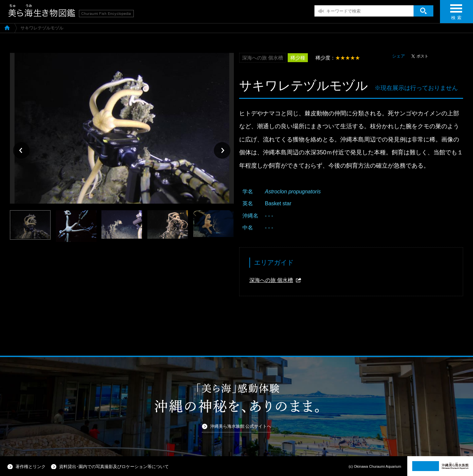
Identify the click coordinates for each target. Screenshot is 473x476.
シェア (399, 56)
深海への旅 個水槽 (271, 280)
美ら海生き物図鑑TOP (7, 27)
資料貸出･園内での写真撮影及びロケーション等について (114, 467)
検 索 (456, 14)
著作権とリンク (31, 467)
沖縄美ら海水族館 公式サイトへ (241, 426)
